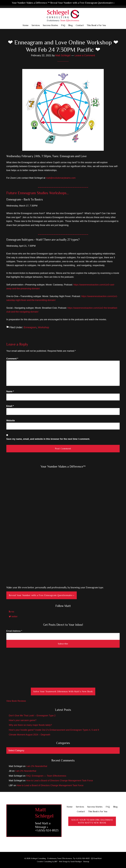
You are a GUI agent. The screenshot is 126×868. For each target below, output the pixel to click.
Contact (81, 811)
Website (11, 421)
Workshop (44, 327)
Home (70, 807)
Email (10, 406)
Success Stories (95, 807)
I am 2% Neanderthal (37, 766)
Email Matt (96, 858)
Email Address (14, 631)
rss (12, 612)
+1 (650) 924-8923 (47, 830)
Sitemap (86, 862)
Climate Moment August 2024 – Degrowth (30, 735)
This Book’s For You (98, 811)
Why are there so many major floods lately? (30, 725)
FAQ (108, 807)
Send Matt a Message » (43, 825)
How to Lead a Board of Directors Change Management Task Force (60, 781)
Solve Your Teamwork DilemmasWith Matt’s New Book (92, 821)
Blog (115, 807)
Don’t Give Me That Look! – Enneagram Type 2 (32, 716)
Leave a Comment (85, 55)
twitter (13, 617)
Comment (12, 359)
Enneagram (30, 327)
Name (10, 391)
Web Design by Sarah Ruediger (70, 862)
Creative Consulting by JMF (47, 862)
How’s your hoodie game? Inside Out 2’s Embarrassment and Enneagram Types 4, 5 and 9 (54, 730)
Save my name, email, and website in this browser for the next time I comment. (48, 439)
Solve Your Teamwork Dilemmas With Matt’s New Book (63, 691)
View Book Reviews (16, 701)
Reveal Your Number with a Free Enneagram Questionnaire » (42, 595)
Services (80, 807)
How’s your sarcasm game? (23, 720)
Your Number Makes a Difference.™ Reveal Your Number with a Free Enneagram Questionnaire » (63, 3)
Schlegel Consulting (63, 15)
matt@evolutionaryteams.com (61, 178)
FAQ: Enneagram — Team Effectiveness (46, 776)
